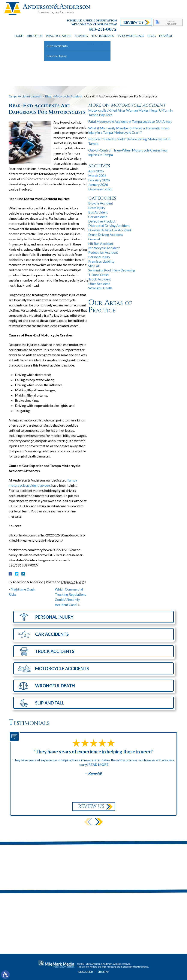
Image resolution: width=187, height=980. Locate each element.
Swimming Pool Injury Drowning (112, 270)
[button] (99, 822)
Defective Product (102, 221)
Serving (81, 36)
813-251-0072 (103, 29)
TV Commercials (131, 36)
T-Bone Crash (98, 275)
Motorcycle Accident (68, 96)
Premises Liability (101, 261)
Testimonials (102, 36)
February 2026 (99, 180)
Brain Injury (97, 208)
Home (19, 36)
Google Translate (171, 22)
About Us (35, 36)
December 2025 (100, 189)
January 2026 (98, 184)
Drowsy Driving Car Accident (110, 230)
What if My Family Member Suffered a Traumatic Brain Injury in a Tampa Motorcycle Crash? (129, 130)
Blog (152, 36)
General (94, 239)
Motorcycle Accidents (62, 668)
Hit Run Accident (101, 243)
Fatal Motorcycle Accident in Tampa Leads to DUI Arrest (130, 121)
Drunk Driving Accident (106, 234)
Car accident (98, 217)
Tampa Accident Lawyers (25, 96)
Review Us (133, 23)
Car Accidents (52, 634)
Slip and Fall (50, 703)
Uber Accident (99, 284)
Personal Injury (99, 257)
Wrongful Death (100, 288)
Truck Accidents (55, 651)
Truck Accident (100, 279)
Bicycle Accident (101, 203)
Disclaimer (86, 972)
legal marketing (109, 967)
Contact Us (94, 44)
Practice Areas (59, 36)
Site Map (103, 972)
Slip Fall (94, 266)
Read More (98, 764)
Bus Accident (98, 212)
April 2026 (96, 171)
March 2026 (97, 175)
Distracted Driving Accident (109, 225)
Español (166, 36)
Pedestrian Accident (103, 252)
